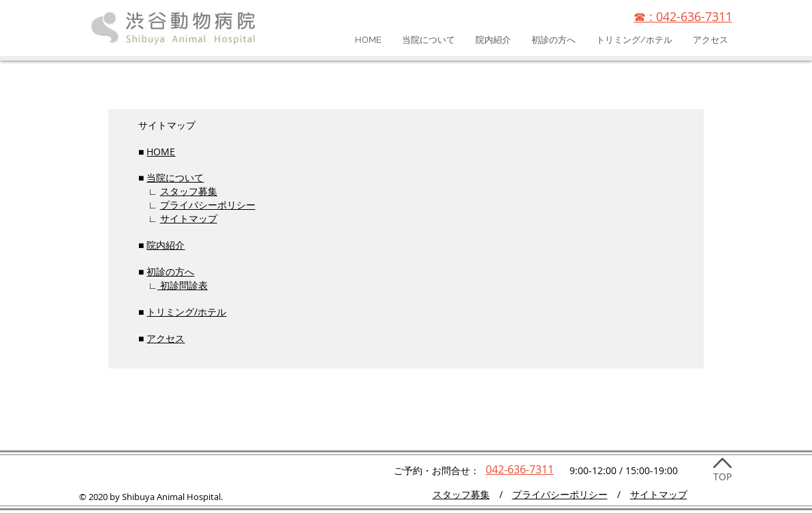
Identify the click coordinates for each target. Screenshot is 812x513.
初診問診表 (183, 285)
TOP (722, 477)
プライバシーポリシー (208, 205)
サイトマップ (189, 218)
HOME (161, 152)
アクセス (166, 338)
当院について (175, 177)
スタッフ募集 (189, 191)
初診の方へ (170, 271)
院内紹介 (166, 245)
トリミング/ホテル (186, 312)
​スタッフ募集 (461, 494)
